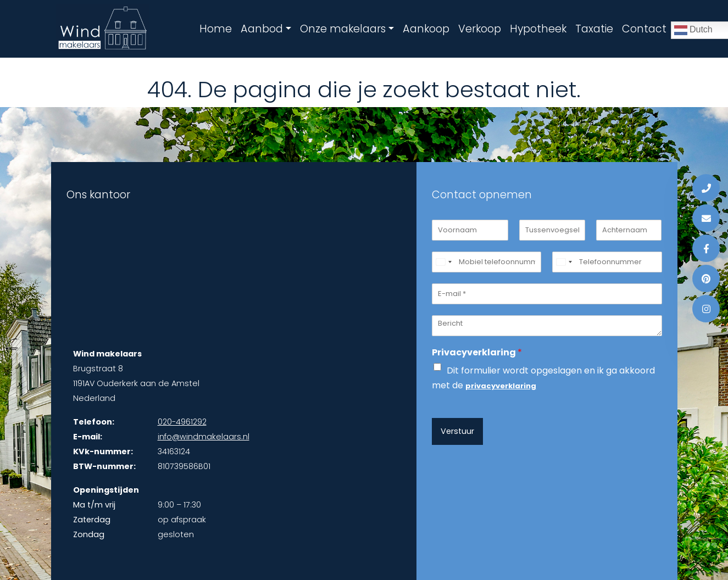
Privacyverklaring (477, 353)
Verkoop (480, 29)
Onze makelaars (343, 29)
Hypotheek (538, 29)
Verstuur (457, 431)
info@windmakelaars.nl (204, 437)
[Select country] (443, 262)
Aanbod (262, 29)
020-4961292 (182, 422)
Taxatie (594, 29)
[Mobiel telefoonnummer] (487, 262)
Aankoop (426, 29)
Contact (644, 29)
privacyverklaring (501, 386)
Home (216, 29)
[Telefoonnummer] (607, 262)
